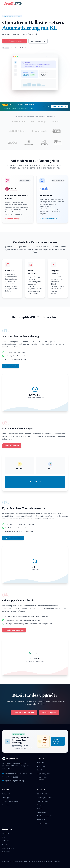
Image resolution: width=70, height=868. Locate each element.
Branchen (5, 805)
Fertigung (40, 805)
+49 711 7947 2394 (11, 777)
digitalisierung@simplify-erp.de (16, 781)
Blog (4, 837)
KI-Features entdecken (48, 218)
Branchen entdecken (12, 446)
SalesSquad (41, 766)
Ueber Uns (6, 833)
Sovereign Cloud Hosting (11, 801)
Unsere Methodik (11, 366)
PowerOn (41, 763)
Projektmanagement (44, 816)
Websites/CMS (42, 823)
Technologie (6, 794)
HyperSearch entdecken (13, 538)
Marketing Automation (45, 798)
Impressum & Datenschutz (40, 861)
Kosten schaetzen (60, 106)
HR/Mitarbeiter (42, 820)
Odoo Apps (6, 798)
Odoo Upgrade (42, 777)
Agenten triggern (37, 41)
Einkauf (39, 809)
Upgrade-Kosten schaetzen (14, 630)
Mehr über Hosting (13, 219)
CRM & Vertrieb (42, 794)
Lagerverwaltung (43, 801)
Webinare (5, 841)
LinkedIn (6, 852)
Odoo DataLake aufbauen (14, 41)
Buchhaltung (41, 812)
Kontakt (5, 844)
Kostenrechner (41, 780)
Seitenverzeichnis (8, 848)
